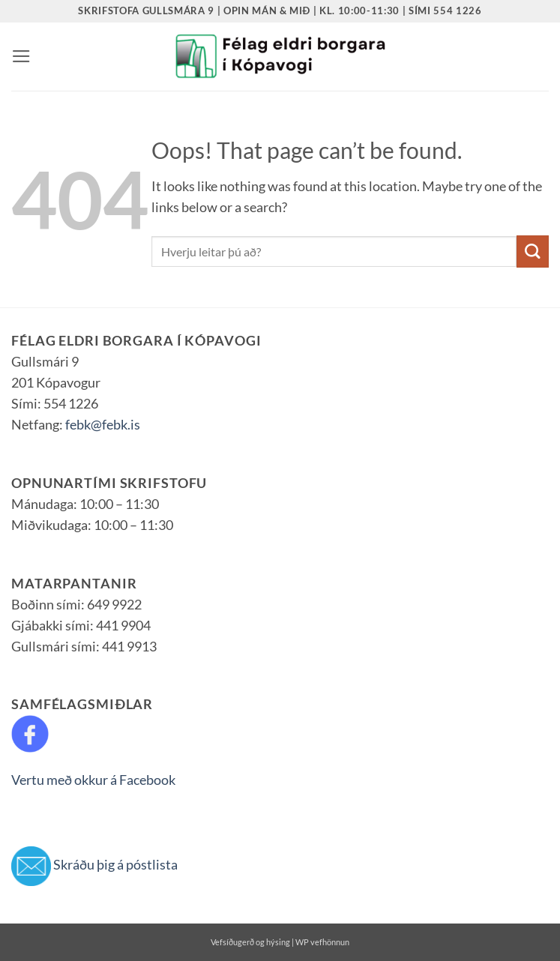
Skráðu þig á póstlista (115, 865)
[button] (21, 56)
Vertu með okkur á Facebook (93, 780)
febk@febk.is (103, 425)
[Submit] (533, 251)
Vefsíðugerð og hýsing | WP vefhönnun (280, 942)
